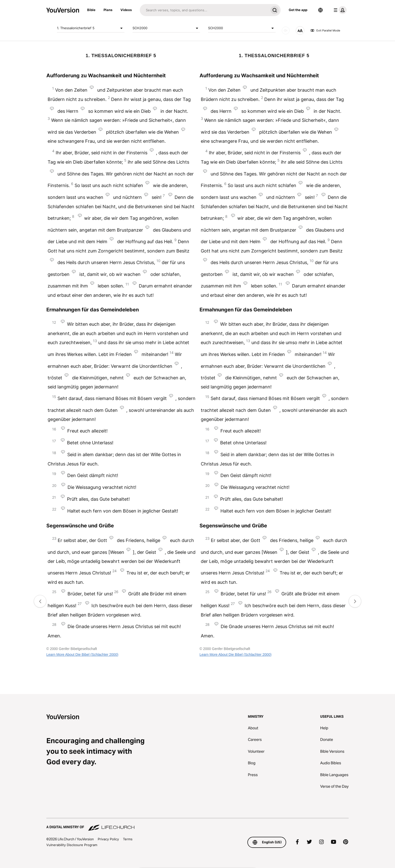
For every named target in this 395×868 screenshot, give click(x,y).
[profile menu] (339, 10)
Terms (128, 839)
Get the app (298, 10)
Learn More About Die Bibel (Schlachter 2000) (82, 655)
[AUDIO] (286, 30)
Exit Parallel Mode (325, 30)
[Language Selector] (320, 10)
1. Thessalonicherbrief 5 (91, 28)
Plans (108, 10)
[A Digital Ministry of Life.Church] (197, 825)
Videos (126, 10)
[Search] (204, 10)
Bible (91, 10)
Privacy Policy (108, 839)
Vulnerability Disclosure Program (72, 845)
